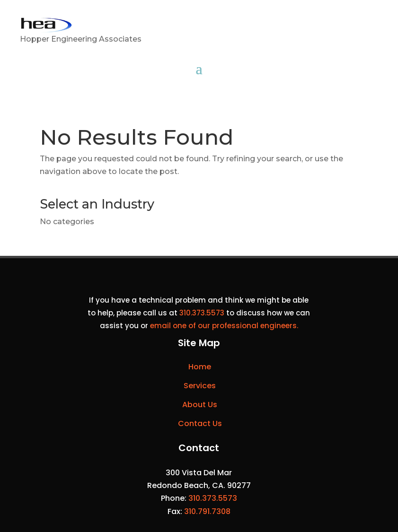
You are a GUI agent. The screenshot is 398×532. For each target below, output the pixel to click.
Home (200, 367)
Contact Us (200, 423)
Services (200, 386)
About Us (200, 405)
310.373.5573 (202, 313)
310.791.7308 (207, 511)
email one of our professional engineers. (224, 326)
